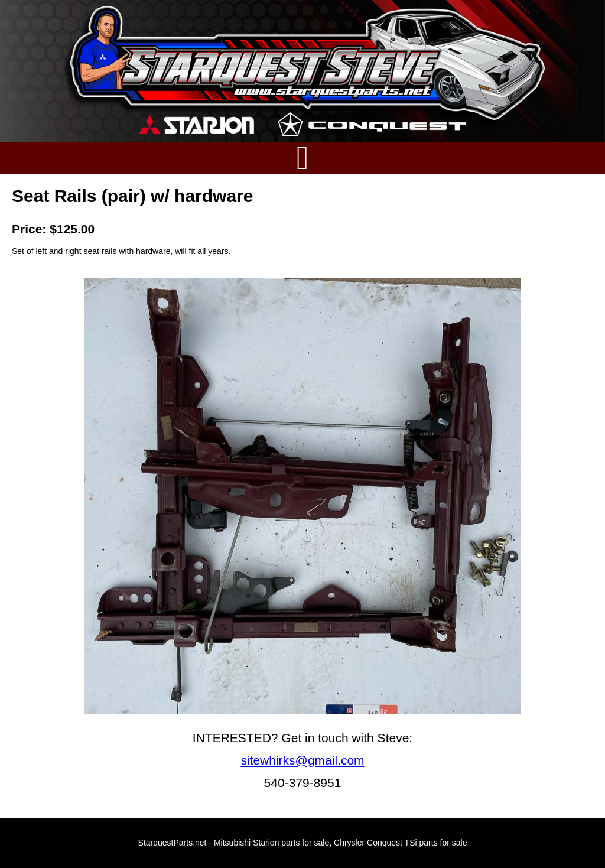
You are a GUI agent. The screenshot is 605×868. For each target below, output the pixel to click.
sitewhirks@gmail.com (302, 760)
